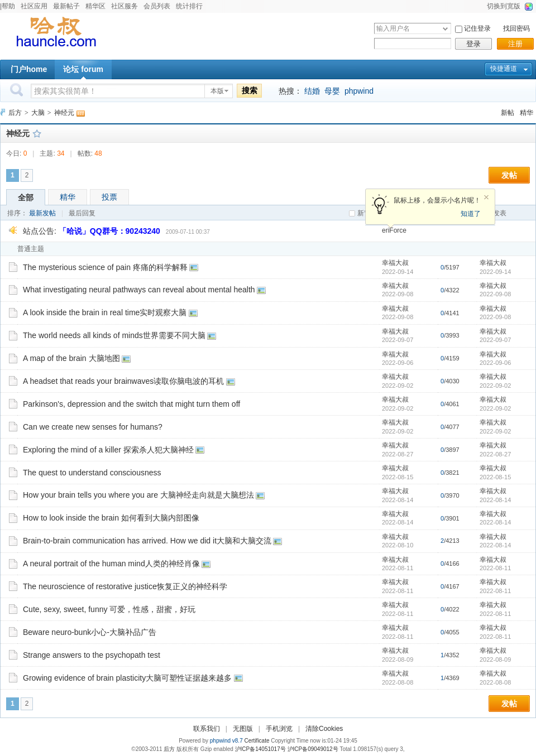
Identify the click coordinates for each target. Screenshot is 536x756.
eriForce (394, 230)
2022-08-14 (495, 500)
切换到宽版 (504, 6)
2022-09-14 (495, 272)
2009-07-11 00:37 (188, 232)
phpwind (359, 91)
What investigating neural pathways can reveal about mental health (139, 290)
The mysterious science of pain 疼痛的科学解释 (105, 267)
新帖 (508, 113)
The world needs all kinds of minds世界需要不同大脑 (114, 335)
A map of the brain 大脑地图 (71, 358)
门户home (29, 69)
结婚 (312, 91)
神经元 (64, 113)
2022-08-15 (495, 477)
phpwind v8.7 (226, 741)
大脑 (38, 113)
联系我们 (207, 729)
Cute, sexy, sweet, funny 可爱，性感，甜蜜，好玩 (109, 609)
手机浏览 (279, 729)
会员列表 (157, 6)
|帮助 (8, 6)
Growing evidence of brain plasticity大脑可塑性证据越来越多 (127, 678)
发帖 (509, 175)
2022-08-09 (495, 659)
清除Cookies (324, 729)
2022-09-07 (495, 340)
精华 (527, 113)
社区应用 (34, 6)
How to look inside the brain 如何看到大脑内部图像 (111, 518)
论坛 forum (83, 69)
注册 (515, 44)
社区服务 (125, 6)
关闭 (486, 198)
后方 (15, 113)
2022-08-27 (495, 454)
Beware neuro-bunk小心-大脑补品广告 (90, 632)
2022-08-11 (495, 568)
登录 (473, 44)
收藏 (37, 133)
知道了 (471, 214)
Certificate (257, 741)
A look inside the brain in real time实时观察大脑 (105, 312)
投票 (109, 197)
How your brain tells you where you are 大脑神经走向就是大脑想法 (138, 495)
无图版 (243, 729)
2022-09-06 (495, 363)
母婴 (332, 91)
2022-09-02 (495, 386)
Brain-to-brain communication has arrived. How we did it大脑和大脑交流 (147, 541)
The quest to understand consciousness (92, 473)
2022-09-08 (495, 294)
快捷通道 (504, 69)
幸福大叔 (395, 263)
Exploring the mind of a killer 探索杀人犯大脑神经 (108, 450)
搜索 (250, 90)
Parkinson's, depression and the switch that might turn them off (131, 404)
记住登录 (477, 28)
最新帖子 (66, 6)
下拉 (445, 29)
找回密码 (516, 28)
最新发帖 (42, 213)
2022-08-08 (495, 682)
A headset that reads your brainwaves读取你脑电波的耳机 (123, 381)
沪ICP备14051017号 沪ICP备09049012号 (287, 749)
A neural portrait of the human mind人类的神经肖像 (111, 564)
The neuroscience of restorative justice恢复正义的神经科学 (125, 586)
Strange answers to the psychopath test (92, 655)
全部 (26, 198)
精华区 (95, 6)
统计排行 (189, 6)
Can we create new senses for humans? (93, 427)
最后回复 (82, 213)
